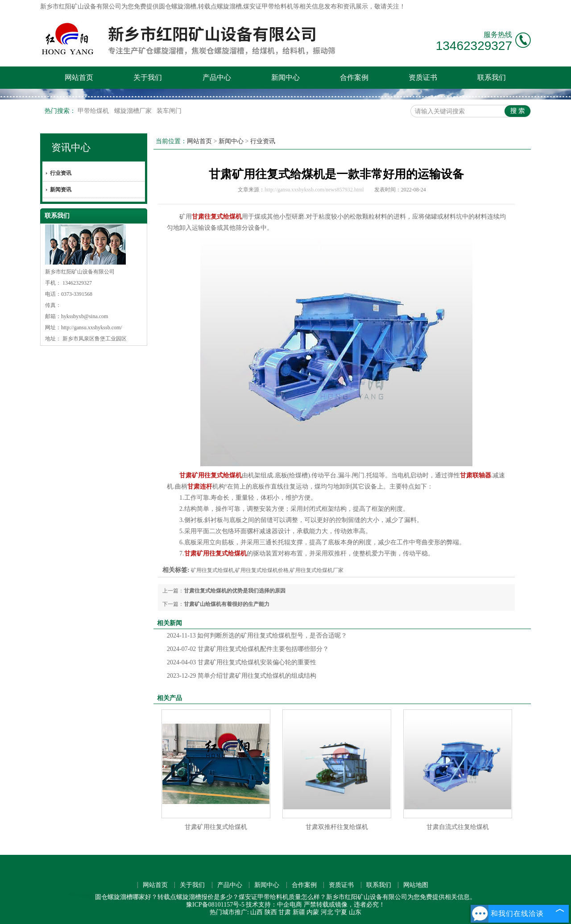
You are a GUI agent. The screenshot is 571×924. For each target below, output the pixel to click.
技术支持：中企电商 (274, 905)
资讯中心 (71, 147)
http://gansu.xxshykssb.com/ (92, 327)
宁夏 (341, 912)
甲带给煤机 (94, 111)
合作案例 (354, 77)
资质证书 (423, 77)
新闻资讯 (61, 190)
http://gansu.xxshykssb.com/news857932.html (314, 190)
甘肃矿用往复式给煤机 (216, 827)
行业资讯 (61, 173)
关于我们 (148, 77)
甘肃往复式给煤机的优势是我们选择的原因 (235, 591)
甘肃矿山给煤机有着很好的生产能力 (227, 604)
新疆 (299, 912)
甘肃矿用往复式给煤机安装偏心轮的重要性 (242, 662)
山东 (355, 912)
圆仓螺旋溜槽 (178, 6)
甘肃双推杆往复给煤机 (337, 827)
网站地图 (416, 885)
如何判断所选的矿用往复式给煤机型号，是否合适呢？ (257, 636)
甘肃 (285, 912)
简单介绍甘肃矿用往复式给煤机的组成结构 (242, 676)
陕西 (271, 912)
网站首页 (79, 77)
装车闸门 (169, 111)
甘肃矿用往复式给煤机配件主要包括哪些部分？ (248, 649)
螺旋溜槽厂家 (134, 111)
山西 (257, 912)
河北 (327, 912)
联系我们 (492, 77)
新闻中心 (285, 77)
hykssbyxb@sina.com (85, 316)
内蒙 (313, 912)
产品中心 (217, 77)
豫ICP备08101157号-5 (215, 905)
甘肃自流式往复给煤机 (458, 827)
